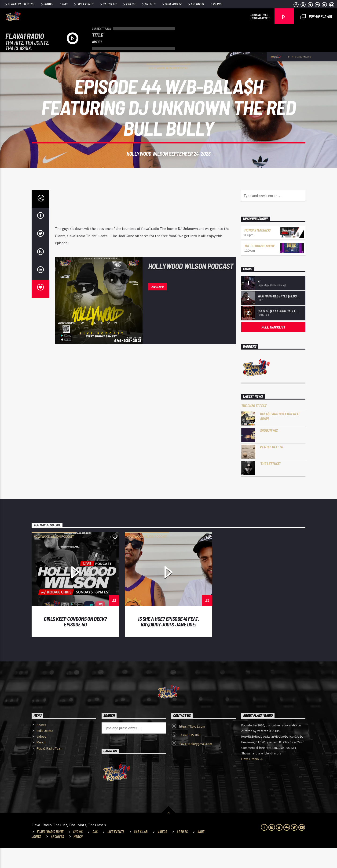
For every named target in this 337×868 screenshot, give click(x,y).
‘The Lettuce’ (270, 483)
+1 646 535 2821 (190, 755)
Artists (148, 4)
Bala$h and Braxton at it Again (280, 436)
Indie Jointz (172, 4)
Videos (129, 4)
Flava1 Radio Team (50, 768)
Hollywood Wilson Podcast (168, 78)
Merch (216, 4)
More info (158, 306)
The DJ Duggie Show (259, 265)
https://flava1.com (192, 746)
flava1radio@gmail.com (196, 763)
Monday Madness (258, 250)
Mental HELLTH (272, 466)
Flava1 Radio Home (19, 4)
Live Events (83, 4)
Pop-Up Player (316, 17)
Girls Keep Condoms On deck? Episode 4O (75, 641)
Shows (47, 4)
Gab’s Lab (108, 4)
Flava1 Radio (252, 779)
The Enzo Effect (254, 425)
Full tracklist (273, 347)
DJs (63, 4)
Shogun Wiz (269, 450)
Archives (196, 4)
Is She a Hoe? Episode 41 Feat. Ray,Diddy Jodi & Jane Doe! (168, 641)
